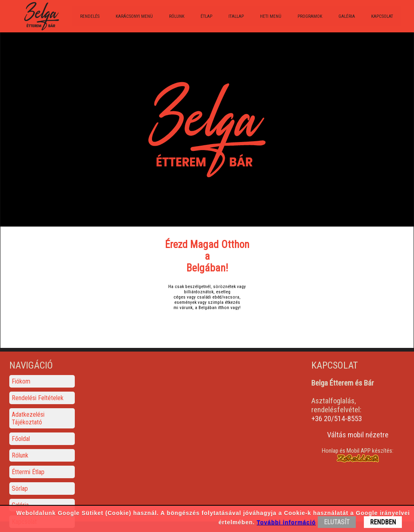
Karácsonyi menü (134, 16)
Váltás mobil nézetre (358, 435)
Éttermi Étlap (28, 472)
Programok (310, 16)
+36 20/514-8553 (337, 419)
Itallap (236, 16)
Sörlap (20, 489)
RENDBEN (383, 522)
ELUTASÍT (337, 522)
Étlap (206, 16)
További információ (286, 522)
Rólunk (177, 16)
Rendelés (90, 16)
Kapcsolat (382, 16)
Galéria (347, 16)
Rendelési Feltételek (38, 398)
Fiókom (21, 381)
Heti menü (271, 16)
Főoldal (21, 439)
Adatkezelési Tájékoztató (28, 418)
